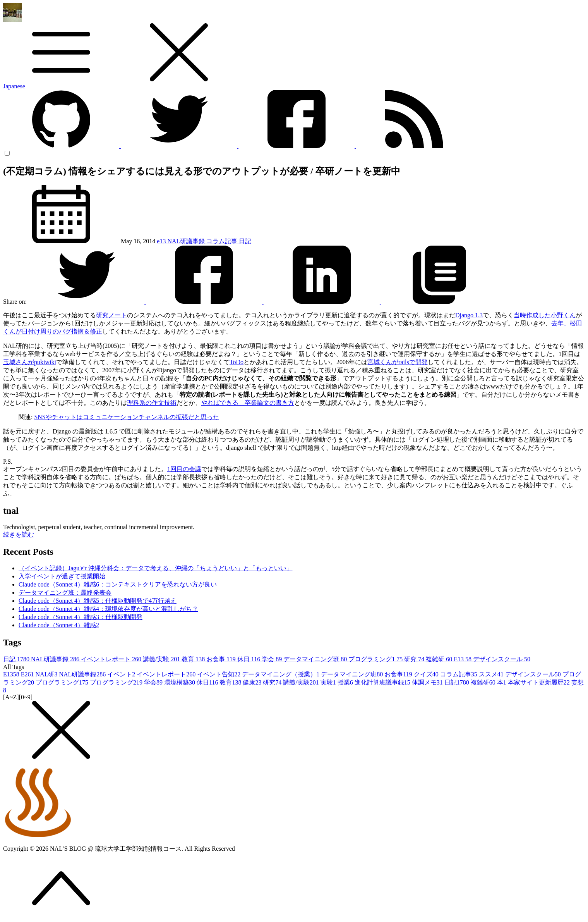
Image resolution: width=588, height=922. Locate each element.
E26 (28, 674)
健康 (253, 682)
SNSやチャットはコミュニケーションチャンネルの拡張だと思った (126, 417)
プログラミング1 (376, 659)
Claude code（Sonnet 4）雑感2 (59, 625)
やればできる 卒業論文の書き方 (248, 403)
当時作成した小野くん (545, 315)
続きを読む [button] (19, 534)
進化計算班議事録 (383, 682)
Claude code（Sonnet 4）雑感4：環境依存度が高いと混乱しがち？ (108, 609)
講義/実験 (162, 659)
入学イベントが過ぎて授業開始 (62, 576)
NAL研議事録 (187, 241)
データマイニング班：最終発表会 (65, 593)
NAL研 (47, 674)
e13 (162, 241)
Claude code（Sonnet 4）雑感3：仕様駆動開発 (81, 617)
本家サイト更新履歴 (540, 682)
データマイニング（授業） (281, 674)
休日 (249, 659)
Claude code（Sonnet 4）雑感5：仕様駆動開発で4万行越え (98, 601)
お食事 (222, 659)
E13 (463, 659)
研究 (415, 659)
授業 (346, 682)
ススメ (492, 674)
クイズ (427, 674)
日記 (245, 241)
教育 (194, 659)
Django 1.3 (469, 315)
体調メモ (428, 682)
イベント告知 (219, 674)
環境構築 (180, 682)
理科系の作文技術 (152, 403)
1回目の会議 (184, 469)
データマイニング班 (316, 659)
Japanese (14, 86)
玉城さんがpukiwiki (30, 362)
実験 (329, 682)
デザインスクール (502, 659)
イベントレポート (112, 659)
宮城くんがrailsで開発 (398, 362)
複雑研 (440, 659)
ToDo (237, 362)
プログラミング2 (117, 682)
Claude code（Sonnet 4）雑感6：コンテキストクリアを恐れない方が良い (118, 584)
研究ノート (111, 315)
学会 (273, 659)
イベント (122, 674)
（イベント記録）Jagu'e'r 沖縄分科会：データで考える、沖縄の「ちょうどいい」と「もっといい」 (156, 568)
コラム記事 (223, 241)
